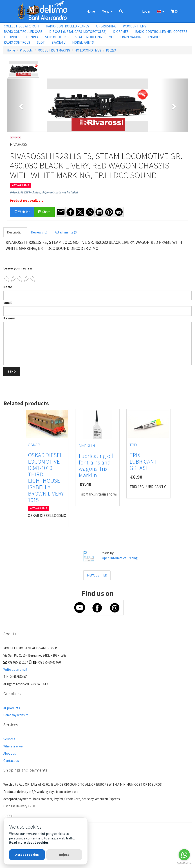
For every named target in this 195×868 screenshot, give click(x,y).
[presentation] (38, 387)
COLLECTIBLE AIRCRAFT (22, 26)
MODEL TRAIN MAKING (125, 37)
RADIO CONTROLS (17, 42)
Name (8, 287)
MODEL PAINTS (83, 42)
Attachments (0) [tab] (66, 232)
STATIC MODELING (89, 37)
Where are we (13, 746)
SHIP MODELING (57, 37)
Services (9, 739)
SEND (12, 371)
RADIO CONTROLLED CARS (23, 32)
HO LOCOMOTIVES (88, 50)
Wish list (22, 212)
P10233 (111, 50)
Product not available (27, 201)
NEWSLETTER (97, 575)
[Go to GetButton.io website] (184, 863)
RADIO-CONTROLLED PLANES (68, 26)
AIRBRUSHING (106, 26)
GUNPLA (32, 37)
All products (12, 708)
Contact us (11, 761)
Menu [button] (107, 11)
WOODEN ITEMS (135, 26)
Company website (16, 715)
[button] (121, 11)
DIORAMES (121, 32)
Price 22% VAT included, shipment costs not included (44, 192)
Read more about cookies (29, 842)
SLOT (41, 42)
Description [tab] (15, 232)
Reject (64, 855)
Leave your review (18, 268)
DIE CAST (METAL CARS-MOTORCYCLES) (78, 32)
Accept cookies (27, 855)
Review (9, 318)
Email (7, 303)
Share (44, 212)
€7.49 (85, 484)
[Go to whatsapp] (184, 855)
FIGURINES (12, 37)
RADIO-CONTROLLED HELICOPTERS (161, 32)
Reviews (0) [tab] (39, 232)
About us (10, 753)
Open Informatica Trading (120, 558)
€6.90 (136, 477)
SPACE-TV (58, 42)
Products (26, 50)
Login (146, 11)
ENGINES (154, 37)
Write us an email (15, 670)
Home (91, 11)
